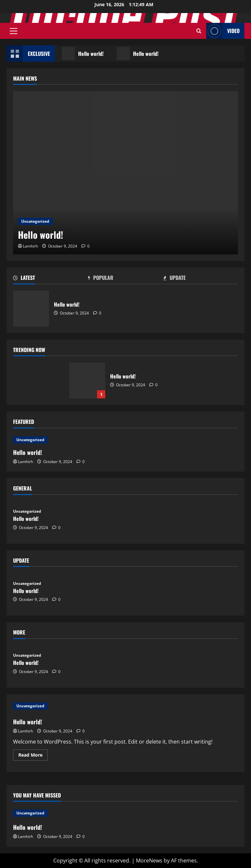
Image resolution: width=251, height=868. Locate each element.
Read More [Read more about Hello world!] (33, 756)
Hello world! (83, 54)
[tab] (50, 279)
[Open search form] (199, 31)
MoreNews (149, 860)
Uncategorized (35, 221)
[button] (14, 31)
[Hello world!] (125, 173)
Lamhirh (30, 246)
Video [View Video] (223, 31)
